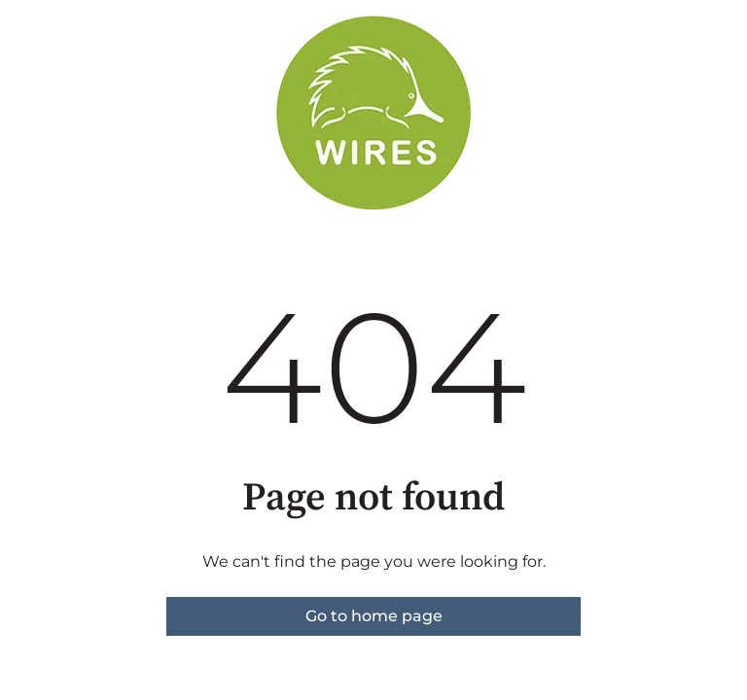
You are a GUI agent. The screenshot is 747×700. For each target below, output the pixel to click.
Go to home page (374, 616)
